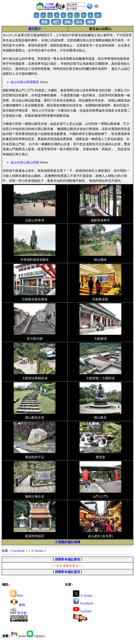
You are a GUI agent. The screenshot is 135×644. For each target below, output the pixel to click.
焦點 (68, 22)
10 (98, 15)
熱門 (56, 22)
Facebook (19, 551)
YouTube (82, 611)
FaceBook (83, 603)
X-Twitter (37, 551)
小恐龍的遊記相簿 (68, 542)
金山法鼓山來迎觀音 (25, 82)
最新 (45, 22)
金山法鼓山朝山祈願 (25, 162)
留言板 (18, 613)
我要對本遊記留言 (68, 559)
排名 (79, 22)
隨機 (91, 22)
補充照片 (35, 29)
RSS (16, 596)
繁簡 (18, 605)
